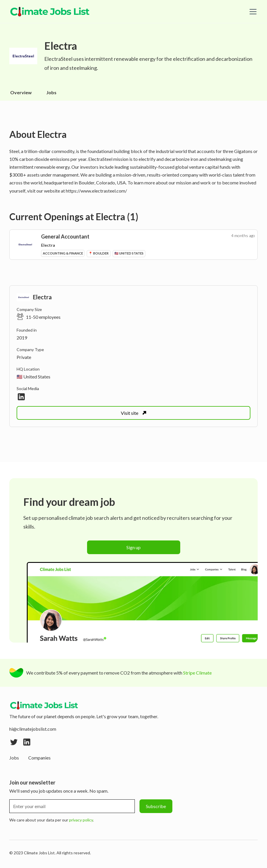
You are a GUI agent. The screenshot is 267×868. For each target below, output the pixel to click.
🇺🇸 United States (33, 377)
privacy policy (81, 820)
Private (24, 357)
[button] (252, 12)
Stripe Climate (197, 673)
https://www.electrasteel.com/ (96, 191)
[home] (50, 12)
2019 (22, 338)
